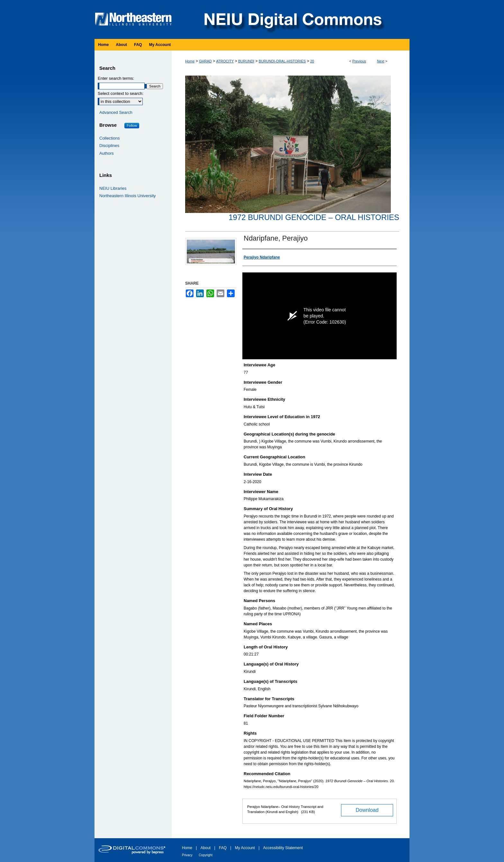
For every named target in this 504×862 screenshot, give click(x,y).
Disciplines (109, 146)
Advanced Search (116, 112)
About (206, 848)
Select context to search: (121, 93)
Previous (359, 61)
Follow (132, 125)
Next (381, 61)
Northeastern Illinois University (128, 196)
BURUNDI (246, 61)
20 (312, 61)
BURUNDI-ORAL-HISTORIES (282, 61)
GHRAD (205, 61)
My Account (245, 848)
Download (367, 810)
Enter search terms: (116, 78)
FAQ (223, 848)
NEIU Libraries (113, 188)
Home (190, 61)
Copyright (206, 855)
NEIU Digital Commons (292, 19)
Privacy (187, 855)
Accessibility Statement (283, 848)
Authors (107, 153)
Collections (110, 138)
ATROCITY (225, 61)
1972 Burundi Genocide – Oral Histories (314, 217)
